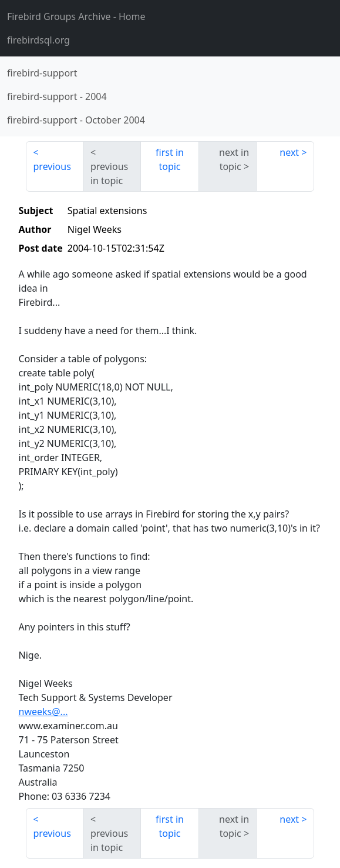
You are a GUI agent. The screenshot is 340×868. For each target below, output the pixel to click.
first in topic (170, 159)
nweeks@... (43, 712)
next (289, 152)
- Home (76, 16)
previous (52, 166)
